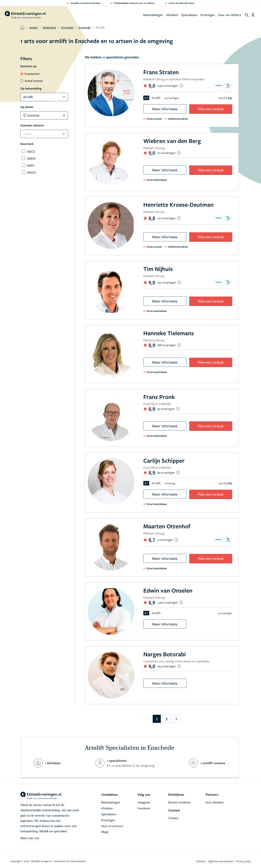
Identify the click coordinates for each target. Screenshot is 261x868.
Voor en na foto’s (112, 826)
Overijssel (67, 27)
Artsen (33, 27)
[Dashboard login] (253, 15)
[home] (25, 15)
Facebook (144, 808)
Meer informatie (165, 109)
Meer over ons (30, 838)
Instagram (144, 802)
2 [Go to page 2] (167, 719)
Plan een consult (211, 109)
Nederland (49, 27)
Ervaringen (208, 15)
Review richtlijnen (179, 802)
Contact (173, 818)
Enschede (85, 27)
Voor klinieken (215, 802)
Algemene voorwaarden (221, 861)
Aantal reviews (32, 81)
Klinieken (172, 15)
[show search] (247, 15)
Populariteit (30, 74)
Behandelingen (153, 15)
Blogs (105, 832)
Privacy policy (244, 861)
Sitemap (201, 861)
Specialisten (189, 15)
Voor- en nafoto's (230, 15)
